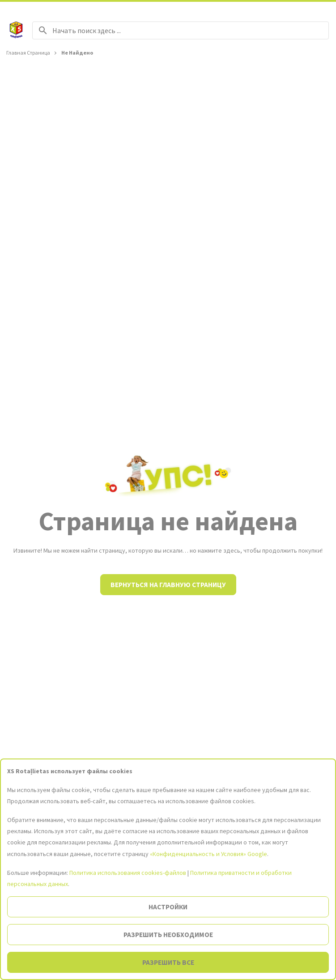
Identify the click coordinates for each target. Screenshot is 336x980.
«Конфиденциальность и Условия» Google (208, 854)
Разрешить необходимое (168, 935)
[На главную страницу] (16, 30)
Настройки (168, 907)
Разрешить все (168, 962)
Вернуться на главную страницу (168, 585)
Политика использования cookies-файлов (128, 873)
